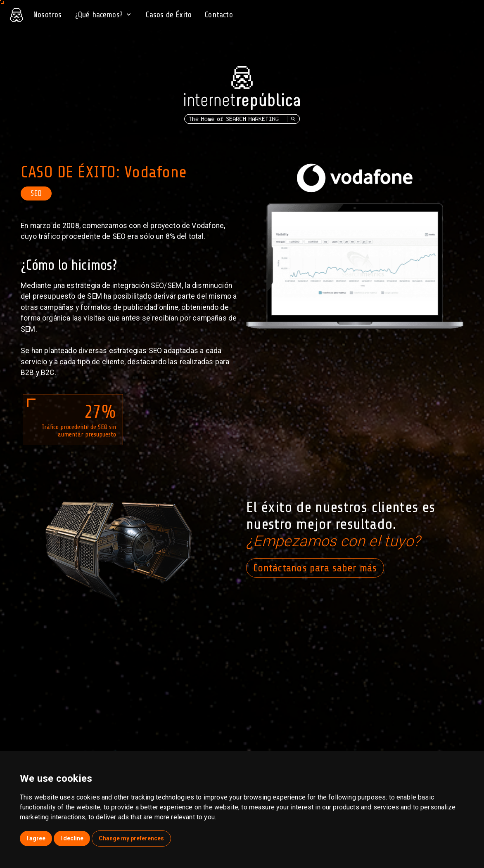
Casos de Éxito (169, 15)
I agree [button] (36, 838)
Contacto (219, 15)
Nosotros (47, 15)
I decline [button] (72, 838)
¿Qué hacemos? (104, 15)
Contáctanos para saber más (315, 568)
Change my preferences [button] (131, 838)
